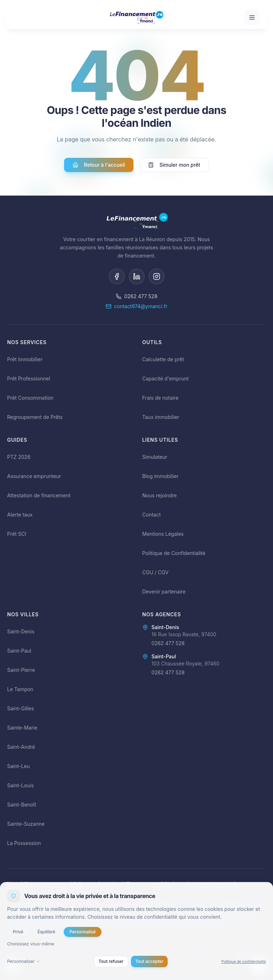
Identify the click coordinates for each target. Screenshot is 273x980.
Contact (152, 515)
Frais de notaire (161, 398)
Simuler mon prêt (174, 165)
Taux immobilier (161, 417)
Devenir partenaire (164, 592)
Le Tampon (20, 689)
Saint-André (21, 747)
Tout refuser (111, 961)
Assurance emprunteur (34, 476)
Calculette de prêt (163, 359)
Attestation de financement (39, 495)
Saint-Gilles (20, 708)
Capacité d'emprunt (166, 378)
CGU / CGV (156, 572)
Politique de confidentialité (244, 961)
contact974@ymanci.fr (137, 306)
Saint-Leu (19, 766)
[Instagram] (157, 276)
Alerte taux (20, 515)
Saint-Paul (19, 651)
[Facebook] (117, 276)
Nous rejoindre (160, 495)
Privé (18, 932)
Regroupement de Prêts (35, 417)
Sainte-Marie (22, 728)
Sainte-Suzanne (26, 824)
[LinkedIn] (137, 276)
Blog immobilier (161, 476)
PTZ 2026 (19, 457)
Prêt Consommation (30, 398)
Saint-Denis (21, 631)
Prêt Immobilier (25, 359)
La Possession (24, 843)
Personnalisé (83, 932)
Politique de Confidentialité (174, 553)
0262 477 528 (136, 296)
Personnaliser (24, 961)
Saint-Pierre (21, 670)
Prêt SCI (17, 534)
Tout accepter (149, 961)
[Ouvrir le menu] (252, 17)
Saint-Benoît (22, 805)
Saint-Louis (20, 785)
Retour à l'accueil (99, 165)
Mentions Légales (163, 534)
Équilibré (46, 932)
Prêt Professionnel (29, 378)
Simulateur (155, 457)
